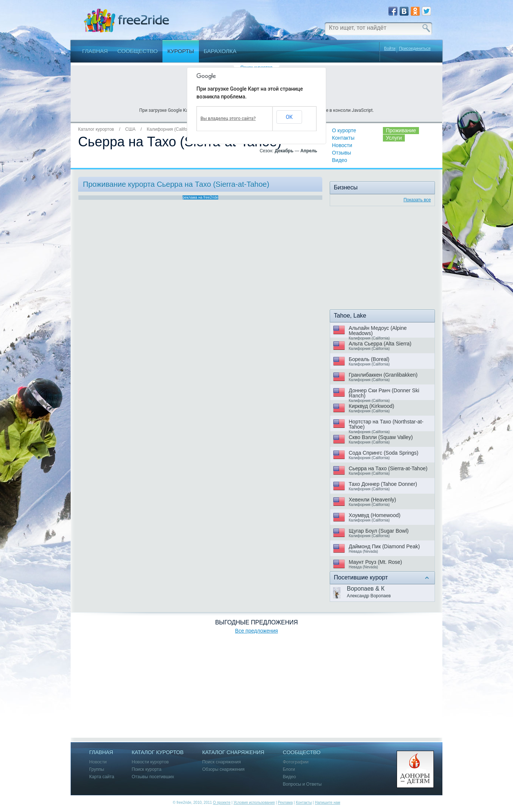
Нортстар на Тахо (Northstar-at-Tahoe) (386, 424)
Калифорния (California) (172, 129)
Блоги (289, 769)
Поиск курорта (146, 769)
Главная (95, 51)
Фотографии (296, 762)
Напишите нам (328, 803)
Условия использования (254, 803)
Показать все (417, 200)
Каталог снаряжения (233, 752)
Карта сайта (102, 777)
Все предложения (256, 631)
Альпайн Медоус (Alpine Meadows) (378, 331)
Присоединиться (415, 48)
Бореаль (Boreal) (369, 359)
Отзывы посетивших (153, 777)
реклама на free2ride (200, 197)
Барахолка (220, 51)
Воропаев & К (366, 589)
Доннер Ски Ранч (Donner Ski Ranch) (384, 393)
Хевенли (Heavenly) (372, 500)
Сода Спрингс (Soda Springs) (384, 453)
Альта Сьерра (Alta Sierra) (380, 344)
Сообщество (138, 51)
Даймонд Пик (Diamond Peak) (384, 546)
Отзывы (341, 153)
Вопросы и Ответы (302, 784)
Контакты (343, 138)
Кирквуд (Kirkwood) (372, 406)
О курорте (344, 130)
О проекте (222, 803)
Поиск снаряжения (222, 762)
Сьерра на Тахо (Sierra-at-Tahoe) (388, 468)
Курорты (181, 51)
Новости (342, 145)
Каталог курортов (96, 129)
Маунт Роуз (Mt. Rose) (375, 562)
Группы (97, 769)
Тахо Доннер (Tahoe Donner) (383, 484)
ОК (289, 117)
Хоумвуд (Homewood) (375, 515)
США (130, 129)
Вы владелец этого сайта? (228, 118)
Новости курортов (150, 762)
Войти (390, 48)
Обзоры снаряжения (223, 769)
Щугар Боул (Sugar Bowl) (379, 531)
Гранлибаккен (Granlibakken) (383, 375)
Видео (340, 160)
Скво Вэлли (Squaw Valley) (381, 437)
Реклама (285, 803)
